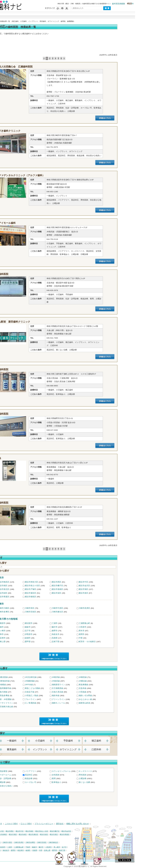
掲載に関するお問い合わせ (104, 824)
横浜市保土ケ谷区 (59, 586)
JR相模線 (29, 685)
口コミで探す (99, 15)
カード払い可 (58, 782)
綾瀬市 (55, 638)
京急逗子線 (57, 692)
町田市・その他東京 (114, 642)
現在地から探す (118, 15)
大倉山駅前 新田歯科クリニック (39, 322)
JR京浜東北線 (58, 677)
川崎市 (27, 604)
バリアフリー (58, 771)
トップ (4, 21)
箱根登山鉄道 (111, 703)
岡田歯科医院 (28, 274)
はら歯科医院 (28, 414)
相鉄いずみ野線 (112, 696)
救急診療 (56, 779)
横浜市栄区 (83, 593)
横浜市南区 (30, 586)
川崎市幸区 (57, 608)
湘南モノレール (85, 703)
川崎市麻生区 (84, 612)
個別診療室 (30, 771)
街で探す (44, 15)
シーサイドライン (32, 703)
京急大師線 (30, 692)
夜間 (81, 779)
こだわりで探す (81, 15)
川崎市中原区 (84, 608)
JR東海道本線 (31, 681)
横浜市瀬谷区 (58, 593)
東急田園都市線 (32, 688)
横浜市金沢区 (111, 586)
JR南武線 (83, 681)
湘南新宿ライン (85, 685)
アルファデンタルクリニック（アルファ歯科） (46, 175)
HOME (4, 824)
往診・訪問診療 (32, 779)
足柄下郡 (83, 642)
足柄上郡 (29, 642)
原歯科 (24, 458)
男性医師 (109, 775)
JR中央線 (56, 685)
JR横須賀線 (30, 677)
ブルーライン (58, 699)
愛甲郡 (55, 642)
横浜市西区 (83, 582)
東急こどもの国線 (59, 688)
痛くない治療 (111, 782)
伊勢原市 (56, 634)
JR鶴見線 (110, 677)
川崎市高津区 (111, 608)
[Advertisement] (81, 45)
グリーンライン (85, 699)
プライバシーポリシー (71, 824)
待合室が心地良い (32, 786)
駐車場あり (83, 782)
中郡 (108, 638)
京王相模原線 (84, 688)
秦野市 (82, 631)
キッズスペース (112, 771)
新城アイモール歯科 (32, 223)
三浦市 (82, 623)
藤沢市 (82, 627)
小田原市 (109, 627)
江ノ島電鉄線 (58, 703)
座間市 (109, 634)
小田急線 (109, 692)
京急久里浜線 (84, 692)
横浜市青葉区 (31, 597)
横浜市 (27, 578)
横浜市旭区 (110, 589)
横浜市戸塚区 (58, 589)
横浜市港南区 (84, 589)
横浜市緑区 (30, 593)
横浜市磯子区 (84, 586)
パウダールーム (32, 775)
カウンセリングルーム (88, 771)
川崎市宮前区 (58, 612)
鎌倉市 (55, 627)
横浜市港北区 (31, 589)
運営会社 (87, 824)
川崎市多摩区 (31, 612)
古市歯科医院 (28, 503)
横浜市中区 (110, 582)
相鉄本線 (83, 696)
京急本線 (109, 688)
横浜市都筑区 (58, 597)
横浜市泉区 (110, 593)
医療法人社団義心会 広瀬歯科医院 (40, 67)
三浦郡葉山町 (111, 623)
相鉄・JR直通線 (32, 699)
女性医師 (83, 775)
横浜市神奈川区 (58, 582)
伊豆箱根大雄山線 (32, 707)
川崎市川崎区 (31, 608)
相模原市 (29, 623)
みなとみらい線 (112, 699)
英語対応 (56, 775)
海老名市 (83, 634)
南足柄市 (29, 638)
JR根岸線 (83, 677)
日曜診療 (29, 782)
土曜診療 (109, 779)
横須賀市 (56, 623)
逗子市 (55, 631)
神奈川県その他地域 (34, 619)
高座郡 (82, 638)
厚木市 (109, 631)
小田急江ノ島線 (58, 696)
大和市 (28, 634)
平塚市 (28, 627)
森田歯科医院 (28, 369)
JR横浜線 (110, 681)
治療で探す (63, 15)
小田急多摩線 (31, 696)
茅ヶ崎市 (29, 631)
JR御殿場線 (57, 681)
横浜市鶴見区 (31, 582)
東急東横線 (110, 685)
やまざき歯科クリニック (34, 131)
